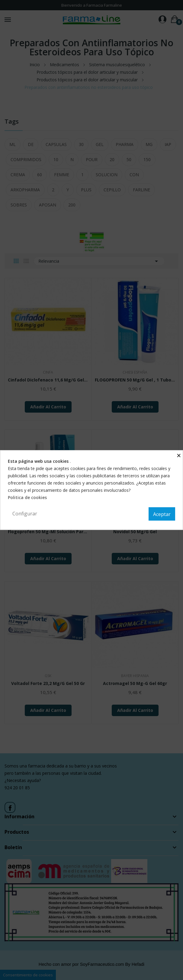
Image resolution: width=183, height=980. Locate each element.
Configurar (25, 514)
